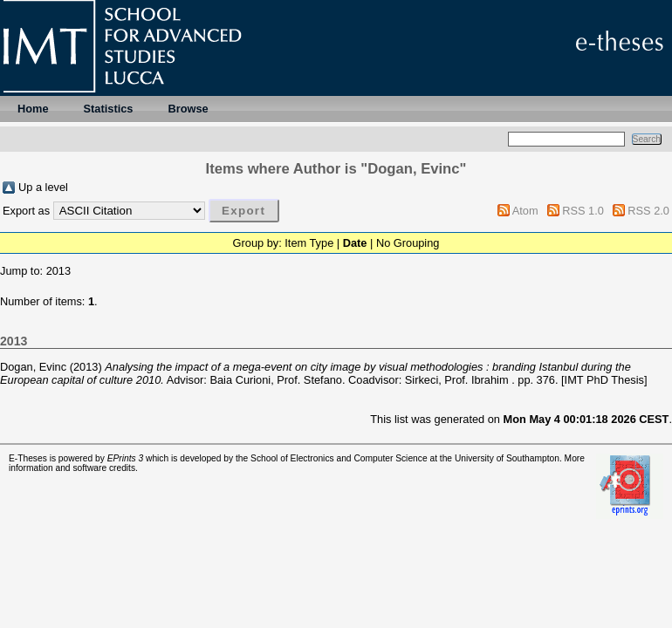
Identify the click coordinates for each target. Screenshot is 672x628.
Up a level (43, 187)
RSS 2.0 (648, 211)
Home (33, 109)
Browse (188, 109)
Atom (525, 211)
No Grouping (408, 243)
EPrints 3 (126, 458)
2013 (58, 271)
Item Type (309, 243)
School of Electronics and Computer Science (339, 458)
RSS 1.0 (583, 211)
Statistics (109, 109)
